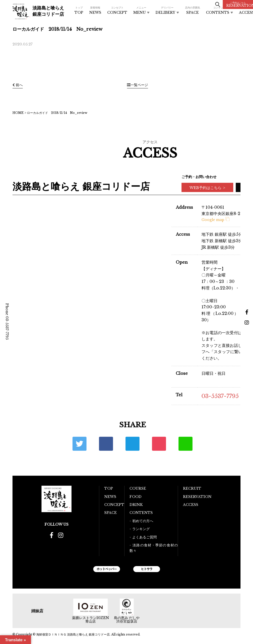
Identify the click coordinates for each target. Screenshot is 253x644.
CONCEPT (117, 10)
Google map (215, 220)
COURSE (138, 488)
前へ (18, 85)
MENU (141, 10)
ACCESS (191, 505)
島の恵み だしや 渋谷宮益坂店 (127, 620)
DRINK (136, 505)
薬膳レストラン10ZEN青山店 (90, 620)
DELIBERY (167, 10)
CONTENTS (219, 10)
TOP (79, 10)
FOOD (135, 497)
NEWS (95, 10)
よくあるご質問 (144, 537)
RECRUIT (192, 488)
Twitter (79, 444)
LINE (185, 444)
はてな (132, 444)
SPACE (192, 10)
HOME (18, 113)
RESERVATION (240, 5)
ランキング (141, 529)
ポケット (159, 444)
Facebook (106, 444)
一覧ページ (137, 85)
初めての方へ (143, 521)
